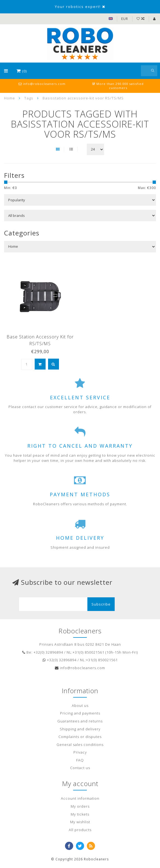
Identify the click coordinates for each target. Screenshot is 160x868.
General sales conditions (80, 745)
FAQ (80, 760)
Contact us (80, 768)
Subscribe (101, 604)
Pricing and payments (80, 713)
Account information (80, 798)
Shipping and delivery (80, 729)
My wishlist (80, 822)
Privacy (80, 752)
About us (80, 705)
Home (10, 98)
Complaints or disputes (80, 737)
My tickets (80, 814)
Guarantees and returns (80, 721)
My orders (80, 806)
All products (80, 830)
